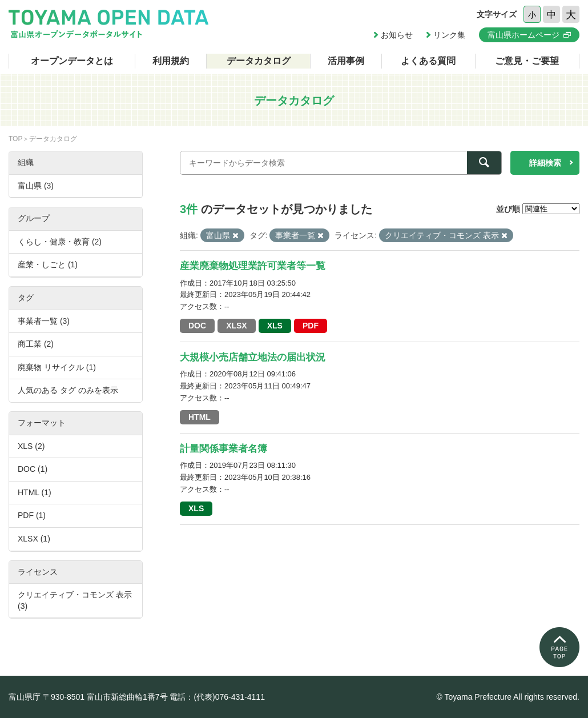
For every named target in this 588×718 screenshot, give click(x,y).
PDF (311, 326)
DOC (197, 326)
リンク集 (449, 35)
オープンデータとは (72, 61)
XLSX (237, 326)
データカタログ (259, 61)
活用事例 (346, 61)
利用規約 (171, 61)
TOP (15, 139)
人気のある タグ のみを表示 (68, 390)
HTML (200, 417)
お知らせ (397, 35)
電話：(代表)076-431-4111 (217, 697)
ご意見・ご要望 (527, 61)
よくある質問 (428, 61)
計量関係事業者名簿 (223, 449)
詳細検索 (545, 163)
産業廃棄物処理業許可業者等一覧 (253, 266)
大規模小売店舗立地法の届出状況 (253, 357)
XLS (275, 326)
